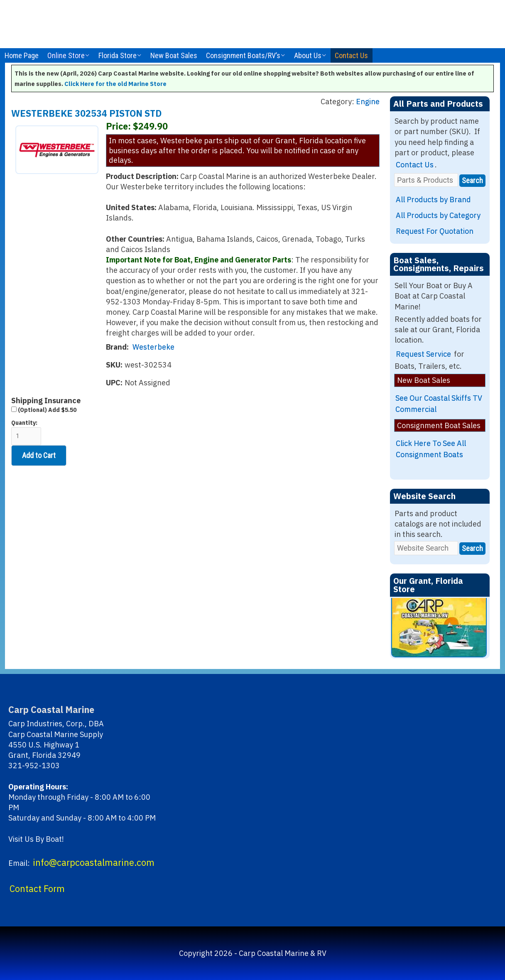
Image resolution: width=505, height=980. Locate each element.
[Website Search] (426, 548)
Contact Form (37, 889)
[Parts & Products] (426, 180)
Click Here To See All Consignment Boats (431, 449)
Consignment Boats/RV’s (243, 55)
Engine (368, 102)
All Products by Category (438, 215)
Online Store (66, 55)
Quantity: (26, 432)
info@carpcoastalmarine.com (94, 862)
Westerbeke (153, 347)
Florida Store (118, 55)
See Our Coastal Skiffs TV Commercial (439, 404)
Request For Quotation (435, 231)
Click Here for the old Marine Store (115, 84)
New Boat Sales (174, 55)
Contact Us (351, 55)
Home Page (22, 55)
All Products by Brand (433, 200)
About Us (308, 55)
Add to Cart (39, 455)
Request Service (423, 354)
